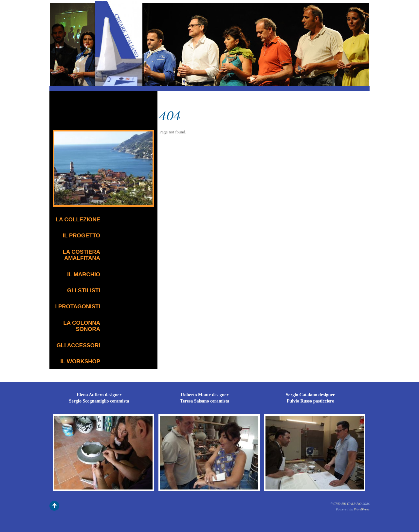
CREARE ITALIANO (348, 504)
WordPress (362, 509)
